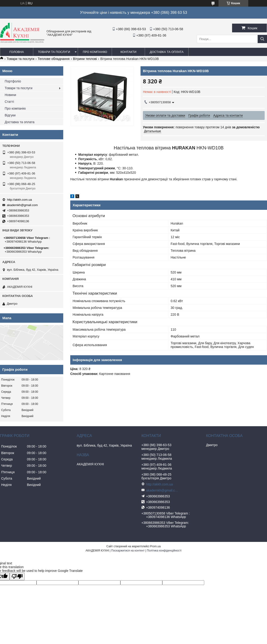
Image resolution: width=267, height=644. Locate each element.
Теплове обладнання (54, 59)
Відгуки (10, 115)
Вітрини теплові (85, 59)
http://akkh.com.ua (19, 200)
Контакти (128, 52)
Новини (10, 95)
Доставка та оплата (167, 52)
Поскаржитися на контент (128, 551)
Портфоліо (13, 81)
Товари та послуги (54, 52)
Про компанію (95, 52)
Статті (9, 102)
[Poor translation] (17, 576)
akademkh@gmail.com (22, 205)
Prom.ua (155, 546)
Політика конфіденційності (164, 551)
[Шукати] (262, 39)
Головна (17, 52)
